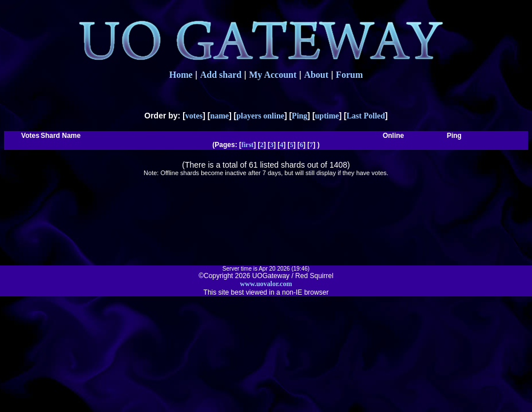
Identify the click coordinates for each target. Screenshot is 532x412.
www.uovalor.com (266, 284)
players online (260, 116)
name (219, 116)
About (316, 75)
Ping (299, 116)
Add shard (221, 75)
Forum (349, 75)
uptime (327, 116)
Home (181, 75)
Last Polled (366, 116)
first (247, 145)
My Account (273, 75)
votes (194, 116)
